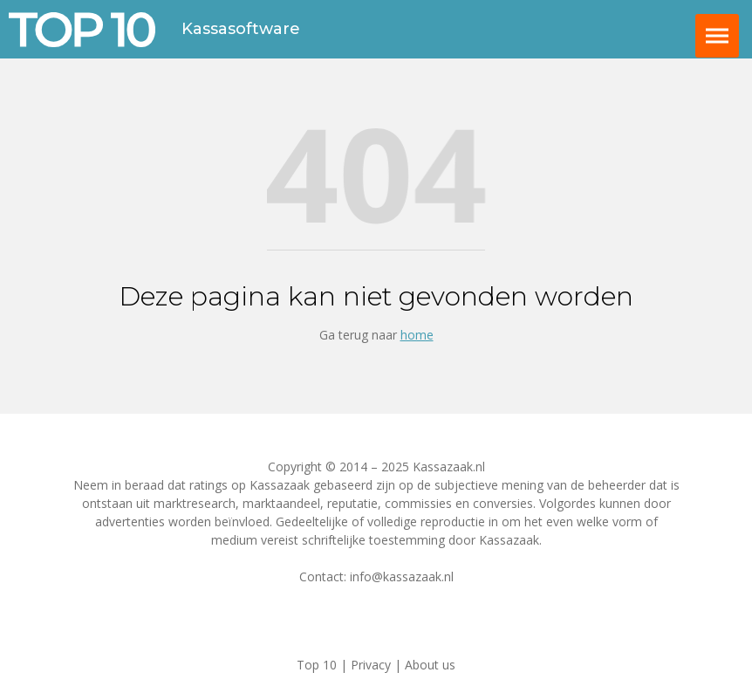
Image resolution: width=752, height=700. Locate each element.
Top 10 (317, 665)
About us (430, 665)
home (417, 335)
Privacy (371, 665)
